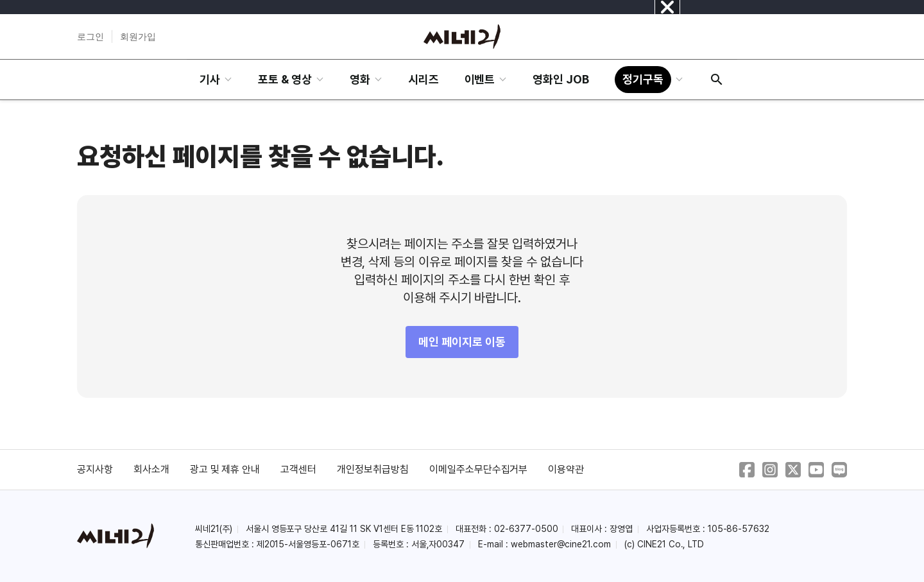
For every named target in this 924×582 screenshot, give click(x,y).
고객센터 (298, 469)
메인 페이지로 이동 (462, 342)
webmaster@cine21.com (561, 544)
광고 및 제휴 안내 (225, 469)
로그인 (90, 37)
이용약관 (566, 469)
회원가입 (138, 37)
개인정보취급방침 (373, 469)
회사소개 (151, 469)
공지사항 (95, 469)
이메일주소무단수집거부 (479, 469)
